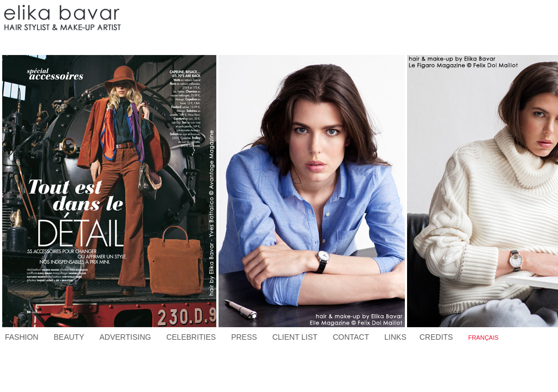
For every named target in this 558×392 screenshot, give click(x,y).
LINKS (395, 337)
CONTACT (351, 337)
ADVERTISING (125, 337)
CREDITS (436, 337)
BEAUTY (69, 337)
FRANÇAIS (483, 338)
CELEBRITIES (191, 337)
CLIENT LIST (295, 337)
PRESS (244, 337)
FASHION (22, 337)
